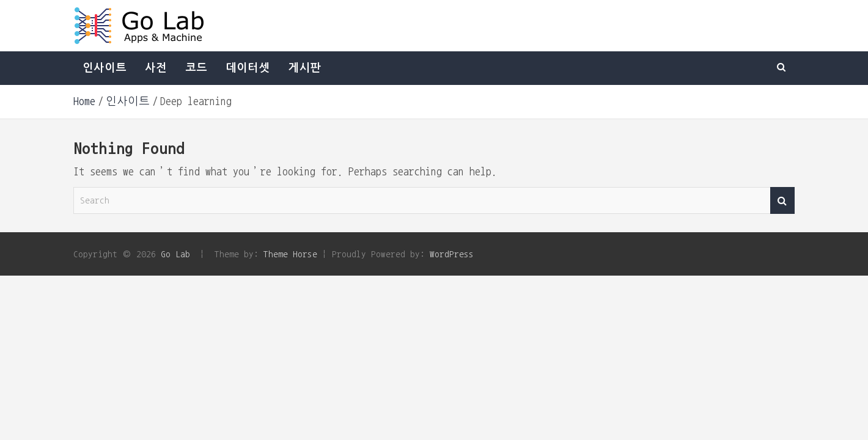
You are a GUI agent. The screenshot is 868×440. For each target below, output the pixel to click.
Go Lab (175, 254)
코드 (196, 68)
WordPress (452, 254)
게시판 (304, 68)
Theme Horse (290, 254)
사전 (156, 68)
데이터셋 (248, 68)
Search (782, 201)
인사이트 (105, 68)
